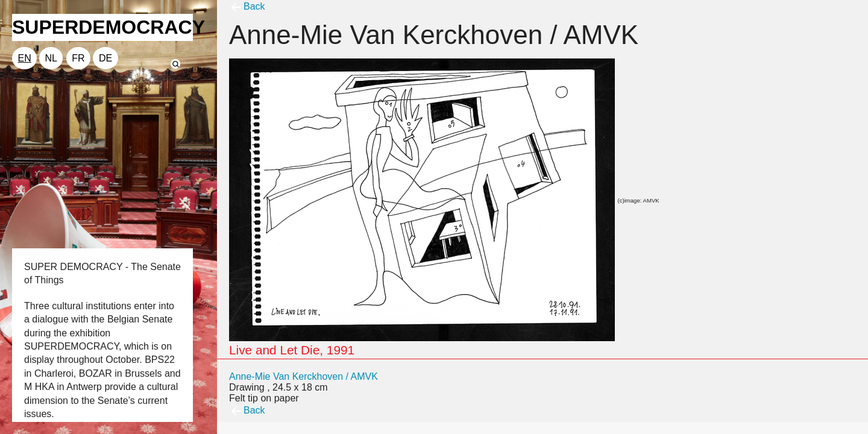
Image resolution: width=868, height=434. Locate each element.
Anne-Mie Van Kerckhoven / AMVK (303, 376)
